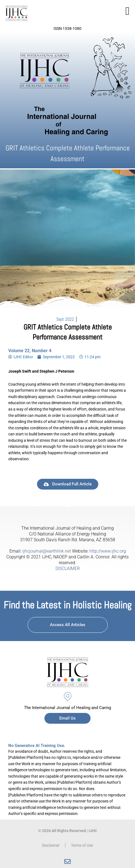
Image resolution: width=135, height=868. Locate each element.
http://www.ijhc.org (108, 551)
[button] (127, 11)
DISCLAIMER (68, 568)
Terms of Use (82, 845)
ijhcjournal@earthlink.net (47, 551)
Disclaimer (51, 845)
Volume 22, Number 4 (30, 351)
